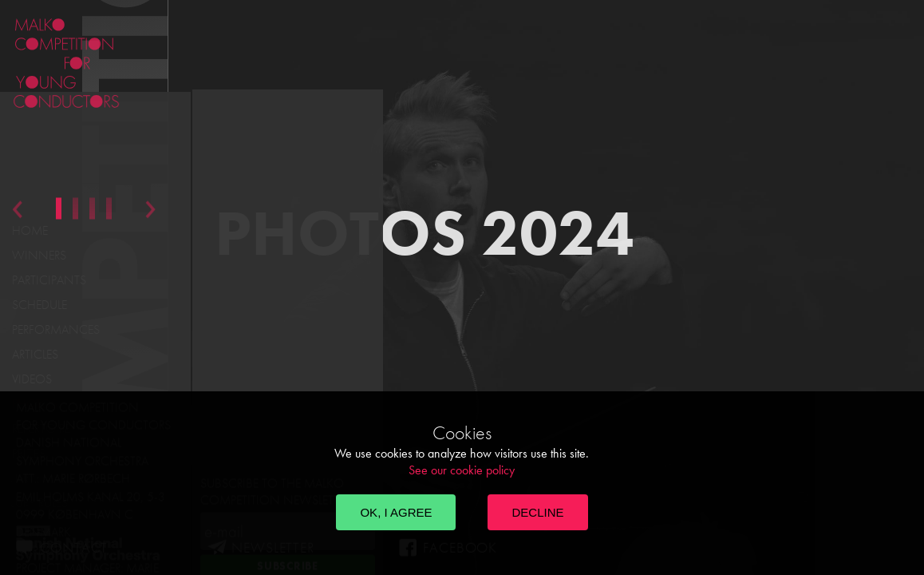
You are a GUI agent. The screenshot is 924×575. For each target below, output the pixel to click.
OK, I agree (396, 512)
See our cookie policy (462, 470)
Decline (537, 512)
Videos (32, 379)
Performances (56, 329)
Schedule (39, 305)
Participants (49, 280)
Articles (35, 354)
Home (30, 230)
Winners (39, 255)
